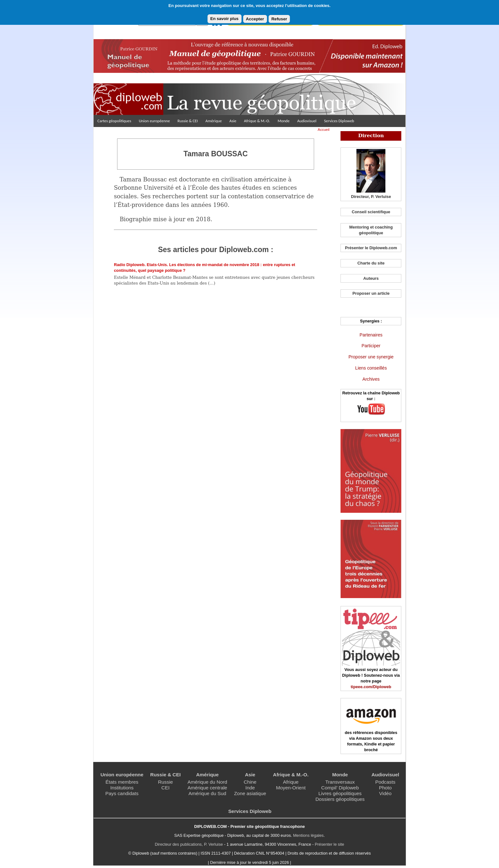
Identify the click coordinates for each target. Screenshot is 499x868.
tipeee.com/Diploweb (371, 687)
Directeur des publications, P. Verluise (189, 844)
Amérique (214, 121)
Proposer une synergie (371, 357)
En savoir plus (225, 19)
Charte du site (371, 263)
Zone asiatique (250, 793)
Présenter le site (329, 844)
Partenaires (371, 335)
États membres (122, 782)
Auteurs (371, 278)
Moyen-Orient (291, 788)
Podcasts (385, 782)
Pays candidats (122, 793)
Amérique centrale (207, 788)
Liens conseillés (371, 368)
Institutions (122, 788)
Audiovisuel (307, 121)
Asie (233, 121)
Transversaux (340, 782)
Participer (371, 346)
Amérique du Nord (207, 782)
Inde (250, 788)
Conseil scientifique (371, 212)
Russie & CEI (188, 121)
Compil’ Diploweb (340, 788)
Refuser (279, 19)
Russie (165, 782)
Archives (371, 379)
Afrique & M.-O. (257, 121)
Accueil (323, 130)
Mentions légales (308, 835)
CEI (165, 788)
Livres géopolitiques (340, 793)
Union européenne (154, 121)
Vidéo (385, 793)
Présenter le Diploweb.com (371, 248)
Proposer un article (371, 293)
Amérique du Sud (207, 793)
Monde (284, 121)
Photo (385, 788)
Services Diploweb (339, 121)
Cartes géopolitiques (114, 121)
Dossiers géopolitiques (340, 799)
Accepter (255, 19)
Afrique (291, 782)
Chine (250, 782)
